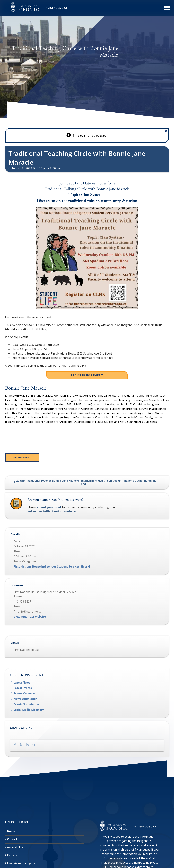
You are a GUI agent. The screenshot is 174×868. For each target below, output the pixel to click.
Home (11, 831)
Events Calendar (25, 693)
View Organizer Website (30, 617)
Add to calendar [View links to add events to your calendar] (22, 458)
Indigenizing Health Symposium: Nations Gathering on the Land (118, 482)
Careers (12, 855)
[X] (23, 744)
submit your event (49, 507)
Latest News (22, 683)
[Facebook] (17, 744)
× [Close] (166, 131)
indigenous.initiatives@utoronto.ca (52, 511)
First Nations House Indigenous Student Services (47, 566)
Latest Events (23, 688)
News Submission (26, 699)
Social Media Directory (29, 710)
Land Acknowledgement (23, 863)
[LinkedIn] (29, 744)
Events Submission (26, 704)
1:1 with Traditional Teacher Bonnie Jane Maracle (47, 481)
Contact (12, 839)
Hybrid (85, 566)
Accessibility (15, 847)
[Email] (35, 744)
